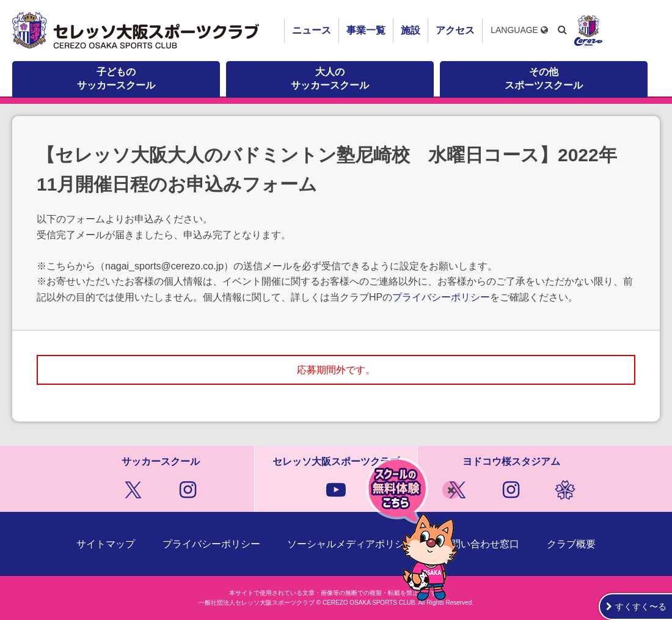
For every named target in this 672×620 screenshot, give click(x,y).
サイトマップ (106, 544)
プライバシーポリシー (441, 297)
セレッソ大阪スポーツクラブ (137, 31)
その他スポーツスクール (544, 78)
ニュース (312, 30)
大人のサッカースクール (330, 78)
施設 (411, 30)
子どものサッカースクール (116, 78)
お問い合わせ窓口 (480, 544)
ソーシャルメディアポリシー (351, 544)
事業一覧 (366, 30)
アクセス (455, 30)
